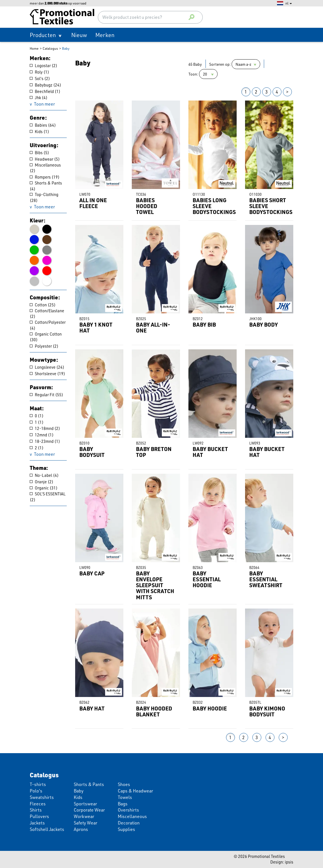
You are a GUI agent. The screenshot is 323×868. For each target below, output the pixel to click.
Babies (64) (43, 125)
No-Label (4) (44, 475)
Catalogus (50, 48)
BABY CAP (92, 573)
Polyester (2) (44, 346)
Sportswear (85, 804)
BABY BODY (264, 324)
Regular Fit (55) (46, 395)
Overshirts (128, 810)
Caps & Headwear (135, 791)
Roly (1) (39, 72)
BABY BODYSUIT (92, 452)
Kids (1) (39, 132)
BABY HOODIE (210, 708)
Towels (125, 797)
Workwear (84, 816)
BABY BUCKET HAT (210, 452)
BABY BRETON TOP (154, 452)
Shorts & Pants (89, 784)
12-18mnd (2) (45, 428)
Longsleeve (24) (47, 367)
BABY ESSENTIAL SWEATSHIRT (266, 579)
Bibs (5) (39, 153)
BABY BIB (204, 324)
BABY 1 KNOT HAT (96, 327)
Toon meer (44, 104)
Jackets (37, 823)
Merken (105, 35)
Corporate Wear (89, 810)
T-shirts (38, 784)
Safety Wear (86, 823)
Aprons (81, 829)
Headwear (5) (45, 159)
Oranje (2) (41, 482)
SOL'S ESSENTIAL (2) (48, 497)
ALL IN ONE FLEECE (93, 203)
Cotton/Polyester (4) (48, 325)
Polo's (36, 791)
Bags (123, 804)
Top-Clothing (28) (44, 197)
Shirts (36, 810)
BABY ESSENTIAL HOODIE (207, 579)
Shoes (124, 784)
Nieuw (79, 35)
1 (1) (37, 422)
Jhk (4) (39, 98)
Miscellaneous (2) (45, 168)
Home (34, 48)
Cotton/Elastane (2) (47, 314)
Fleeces (38, 804)
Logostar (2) (43, 66)
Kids (78, 797)
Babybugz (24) (45, 85)
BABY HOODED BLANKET (154, 711)
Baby (66, 48)
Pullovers (39, 816)
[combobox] (150, 17)
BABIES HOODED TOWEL (147, 206)
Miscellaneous (132, 816)
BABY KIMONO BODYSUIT (267, 711)
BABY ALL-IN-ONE (153, 327)
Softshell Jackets (47, 829)
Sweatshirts (42, 797)
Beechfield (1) (45, 91)
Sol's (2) (40, 78)
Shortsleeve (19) (47, 374)
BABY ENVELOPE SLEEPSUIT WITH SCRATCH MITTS (155, 585)
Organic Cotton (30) (46, 337)
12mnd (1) (42, 435)
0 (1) (37, 416)
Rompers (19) (45, 177)
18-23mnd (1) (45, 441)
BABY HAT (92, 708)
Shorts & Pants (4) (46, 186)
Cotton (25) (43, 305)
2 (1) (37, 448)
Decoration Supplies (129, 826)
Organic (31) (44, 488)
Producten (43, 35)
